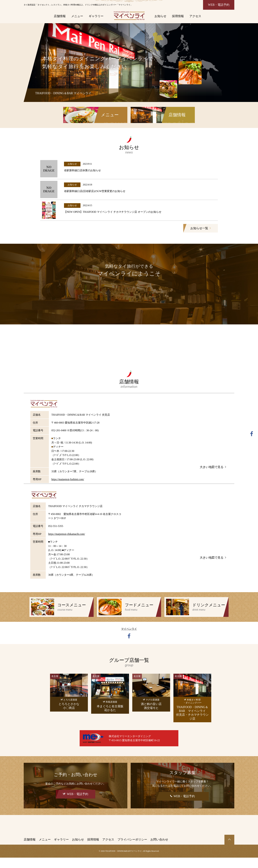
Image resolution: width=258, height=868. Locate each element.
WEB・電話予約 (219, 5)
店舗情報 (60, 16)
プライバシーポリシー (132, 850)
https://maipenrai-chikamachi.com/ (67, 544)
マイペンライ (129, 639)
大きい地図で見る (213, 477)
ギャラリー (96, 16)
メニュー (77, 16)
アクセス (195, 16)
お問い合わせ (159, 850)
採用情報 (178, 16)
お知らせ (160, 16)
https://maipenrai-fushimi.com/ (68, 490)
